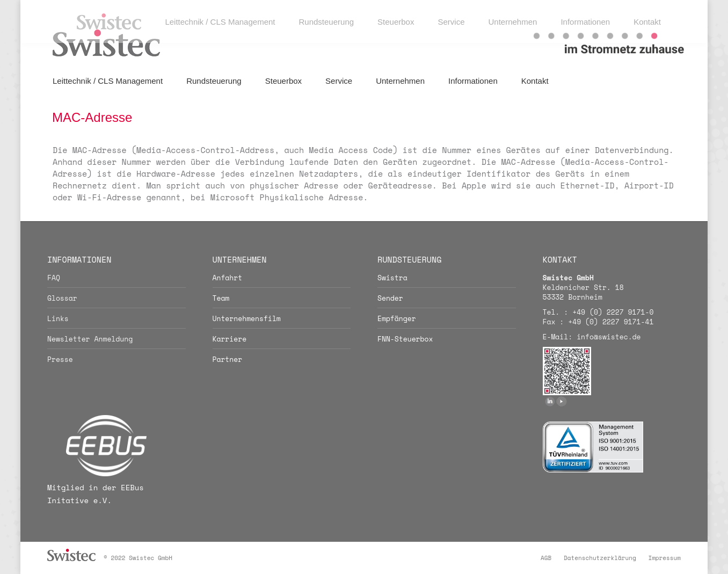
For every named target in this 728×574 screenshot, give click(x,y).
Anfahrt (228, 278)
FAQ (54, 278)
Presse (60, 359)
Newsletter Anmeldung (90, 339)
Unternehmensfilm (247, 318)
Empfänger (397, 318)
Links (58, 318)
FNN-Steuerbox (405, 339)
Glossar (62, 298)
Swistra (392, 278)
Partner (228, 359)
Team (221, 298)
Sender (390, 298)
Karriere (230, 339)
